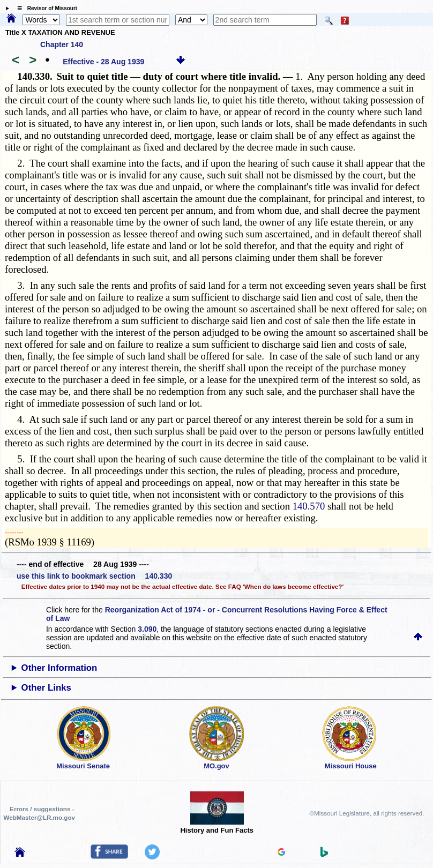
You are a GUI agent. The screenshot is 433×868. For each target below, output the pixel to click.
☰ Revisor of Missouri (44, 8)
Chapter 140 (62, 44)
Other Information (59, 668)
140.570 (309, 506)
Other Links (46, 688)
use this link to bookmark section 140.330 (94, 576)
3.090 (147, 629)
